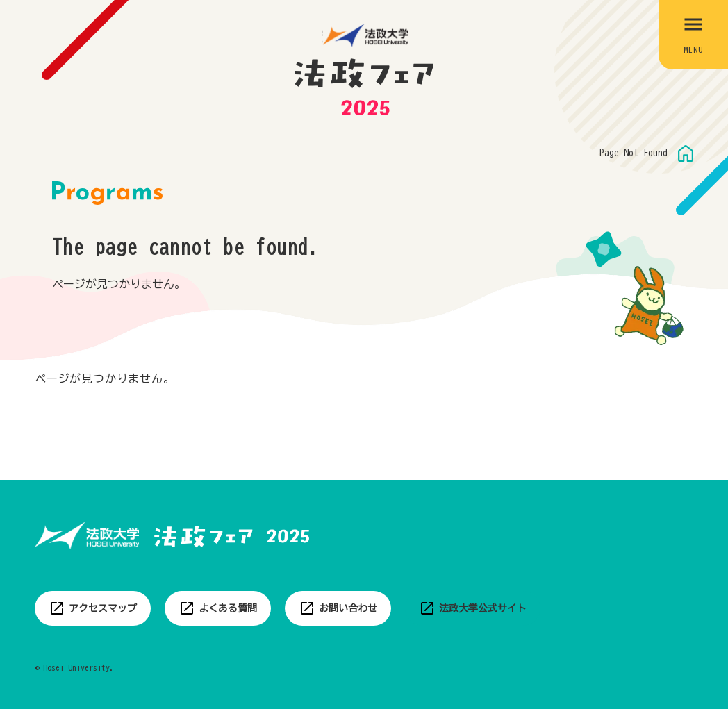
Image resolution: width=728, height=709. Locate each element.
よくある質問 (228, 608)
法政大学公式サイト (483, 608)
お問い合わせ (348, 608)
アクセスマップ (103, 608)
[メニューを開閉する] (693, 35)
